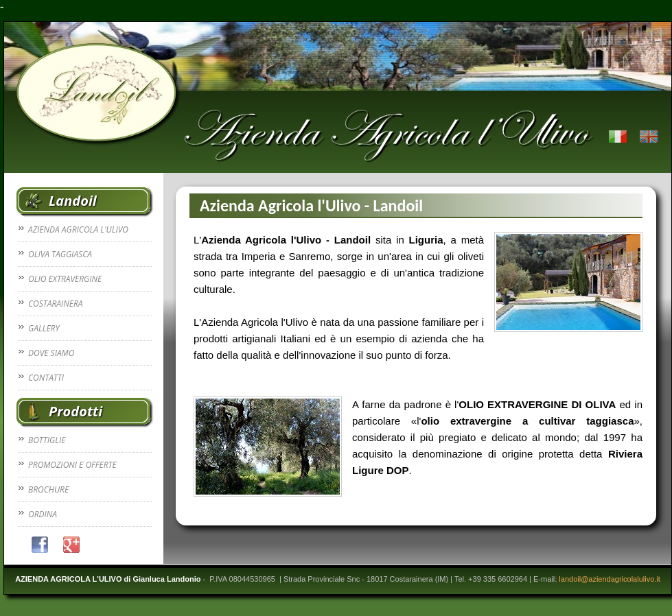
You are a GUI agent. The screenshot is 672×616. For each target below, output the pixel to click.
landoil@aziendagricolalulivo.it (610, 579)
